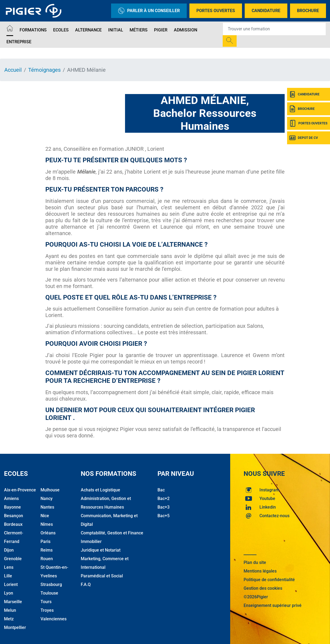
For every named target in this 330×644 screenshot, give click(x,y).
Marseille (13, 602)
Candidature (266, 11)
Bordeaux (13, 524)
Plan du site (255, 562)
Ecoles (61, 30)
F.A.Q (86, 584)
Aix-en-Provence (20, 490)
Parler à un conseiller (149, 11)
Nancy (47, 499)
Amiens (11, 499)
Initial (116, 30)
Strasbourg (51, 584)
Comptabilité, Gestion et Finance (112, 533)
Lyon (9, 593)
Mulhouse (50, 490)
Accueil (13, 70)
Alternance (88, 30)
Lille (8, 576)
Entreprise (19, 42)
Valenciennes (54, 619)
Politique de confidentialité (269, 580)
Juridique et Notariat (101, 550)
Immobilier (91, 542)
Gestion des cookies (263, 588)
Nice (45, 516)
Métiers (139, 30)
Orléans (48, 533)
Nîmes (47, 524)
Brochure (308, 11)
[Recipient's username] (274, 29)
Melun (10, 610)
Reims (47, 550)
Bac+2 (164, 499)
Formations (33, 30)
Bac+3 (164, 507)
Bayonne (12, 507)
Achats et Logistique (100, 490)
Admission (186, 30)
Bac (161, 490)
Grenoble (13, 559)
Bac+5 (164, 516)
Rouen (47, 559)
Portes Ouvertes (216, 11)
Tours (46, 602)
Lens (9, 567)
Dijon (9, 550)
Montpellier (15, 627)
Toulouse (49, 593)
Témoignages (44, 70)
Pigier (161, 30)
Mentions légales (260, 571)
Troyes (47, 610)
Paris (45, 542)
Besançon (14, 516)
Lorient (11, 584)
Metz (9, 619)
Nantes (47, 507)
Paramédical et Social (102, 576)
